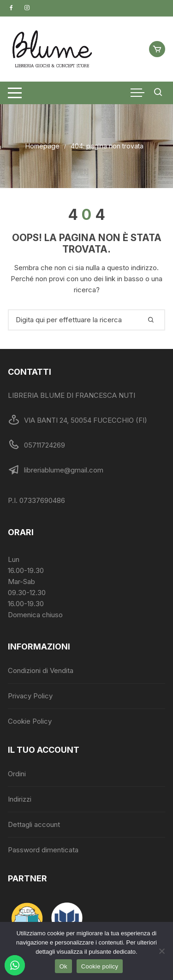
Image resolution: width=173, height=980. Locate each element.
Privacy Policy (30, 696)
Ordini (17, 774)
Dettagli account (34, 824)
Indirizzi (20, 799)
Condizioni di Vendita (41, 670)
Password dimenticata (43, 850)
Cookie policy (100, 966)
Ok (63, 966)
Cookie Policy (30, 721)
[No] (161, 951)
